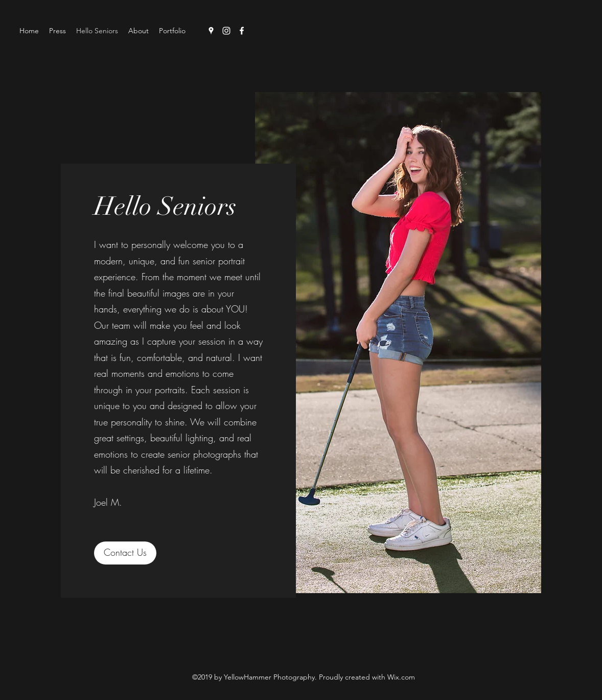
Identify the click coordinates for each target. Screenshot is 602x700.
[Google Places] (211, 31)
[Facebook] (242, 31)
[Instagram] (226, 31)
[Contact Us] (125, 553)
